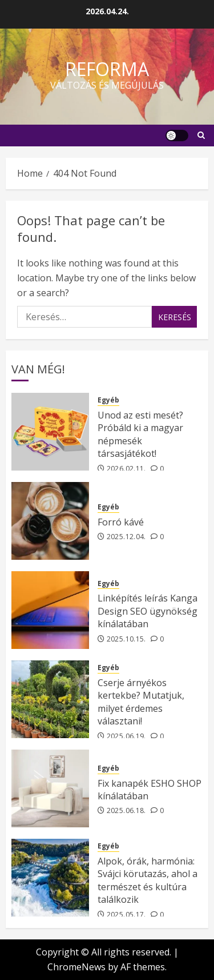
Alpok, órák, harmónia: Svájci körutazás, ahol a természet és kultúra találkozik (148, 880)
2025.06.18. (126, 811)
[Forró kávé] (50, 521)
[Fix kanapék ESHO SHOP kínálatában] (50, 788)
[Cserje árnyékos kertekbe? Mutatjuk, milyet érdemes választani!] (50, 699)
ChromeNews (76, 967)
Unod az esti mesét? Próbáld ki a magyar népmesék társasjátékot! (140, 434)
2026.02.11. (126, 469)
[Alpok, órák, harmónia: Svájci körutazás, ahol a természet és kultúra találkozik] (50, 878)
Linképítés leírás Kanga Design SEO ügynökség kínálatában (148, 611)
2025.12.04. (126, 537)
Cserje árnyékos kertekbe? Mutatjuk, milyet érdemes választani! (141, 702)
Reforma (107, 69)
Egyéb (108, 400)
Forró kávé (121, 522)
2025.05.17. (126, 915)
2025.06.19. (126, 736)
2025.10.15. (126, 639)
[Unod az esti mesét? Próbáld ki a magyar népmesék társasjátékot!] (50, 432)
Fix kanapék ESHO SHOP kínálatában (150, 790)
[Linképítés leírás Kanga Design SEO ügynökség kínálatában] (50, 610)
